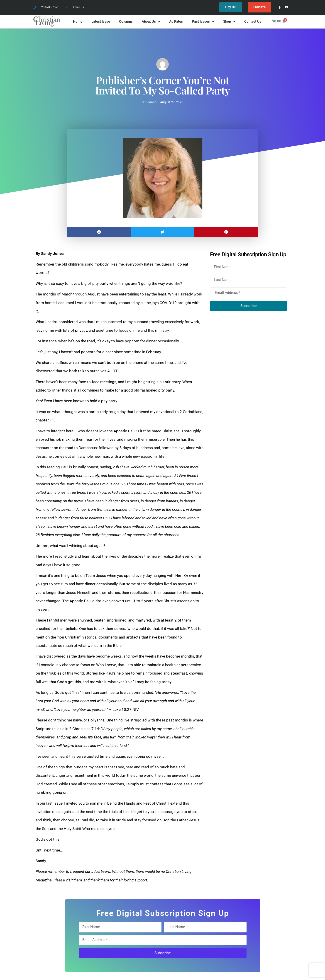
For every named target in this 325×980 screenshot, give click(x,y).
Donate (259, 7)
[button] (99, 232)
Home (78, 22)
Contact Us (253, 22)
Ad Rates (176, 22)
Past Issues (203, 22)
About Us (151, 22)
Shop (229, 22)
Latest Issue (101, 22)
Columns (126, 22)
